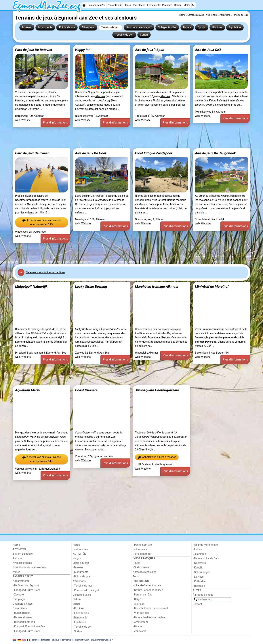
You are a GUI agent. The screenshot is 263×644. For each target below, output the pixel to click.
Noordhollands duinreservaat (30, 567)
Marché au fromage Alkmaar (157, 287)
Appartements (21, 581)
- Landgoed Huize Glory (26, 590)
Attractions (88, 27)
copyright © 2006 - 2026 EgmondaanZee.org (93, 640)
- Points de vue (81, 577)
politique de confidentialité (63, 640)
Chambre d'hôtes (23, 604)
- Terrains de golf (83, 627)
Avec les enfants (22, 563)
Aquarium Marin (27, 390)
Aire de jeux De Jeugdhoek (215, 153)
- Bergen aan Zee (143, 595)
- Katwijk (198, 568)
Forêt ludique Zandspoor (154, 153)
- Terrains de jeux (83, 586)
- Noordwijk (199, 563)
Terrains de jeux (111, 27)
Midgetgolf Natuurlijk (31, 287)
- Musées (78, 567)
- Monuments (81, 572)
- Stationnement (142, 567)
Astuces (18, 558)
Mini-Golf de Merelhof (212, 287)
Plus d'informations (56, 123)
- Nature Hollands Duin (206, 559)
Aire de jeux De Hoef (91, 153)
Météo (187, 5)
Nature (187, 27)
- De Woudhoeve (22, 617)
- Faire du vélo (81, 613)
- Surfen (77, 631)
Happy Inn (83, 50)
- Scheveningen (202, 572)
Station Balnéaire (23, 554)
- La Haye (198, 577)
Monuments (45, 27)
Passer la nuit (114, 5)
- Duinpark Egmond (24, 622)
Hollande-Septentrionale (147, 586)
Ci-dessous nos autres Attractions (45, 272)
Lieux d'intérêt (81, 563)
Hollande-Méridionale (205, 545)
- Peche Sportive (142, 545)
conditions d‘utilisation (41, 640)
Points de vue (67, 27)
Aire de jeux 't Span (150, 50)
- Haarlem (138, 627)
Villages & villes (167, 27)
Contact (197, 604)
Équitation (235, 27)
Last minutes (80, 549)
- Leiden (197, 549)
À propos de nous (203, 595)
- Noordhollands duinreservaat (150, 608)
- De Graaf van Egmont (26, 586)
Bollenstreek (200, 554)
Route (136, 563)
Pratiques (167, 5)
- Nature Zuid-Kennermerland (150, 617)
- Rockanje (199, 586)
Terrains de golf (124, 35)
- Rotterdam (200, 581)
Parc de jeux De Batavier (34, 50)
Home (16, 545)
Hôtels (77, 545)
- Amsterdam (140, 622)
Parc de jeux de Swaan (32, 153)
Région (178, 5)
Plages (127, 5)
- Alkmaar (138, 604)
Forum (137, 577)
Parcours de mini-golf (139, 27)
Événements (154, 5)
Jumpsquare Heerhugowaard (157, 390)
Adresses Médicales (145, 572)
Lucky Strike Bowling (91, 287)
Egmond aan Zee (97, 5)
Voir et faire (139, 5)
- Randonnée (80, 618)
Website (26, 120)
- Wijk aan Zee (141, 613)
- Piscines (79, 609)
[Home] (84, 5)
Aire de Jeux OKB (208, 50)
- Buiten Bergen (22, 613)
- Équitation (79, 622)
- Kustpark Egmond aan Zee (29, 627)
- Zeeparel (19, 595)
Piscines (217, 27)
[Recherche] (194, 5)
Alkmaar (22, 109)
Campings (19, 599)
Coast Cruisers (86, 390)
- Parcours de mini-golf (86, 590)
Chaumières (20, 608)
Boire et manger (142, 554)
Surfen (144, 35)
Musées (27, 27)
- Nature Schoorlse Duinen (148, 590)
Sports (202, 27)
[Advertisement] (122, 138)
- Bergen (138, 599)
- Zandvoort (139, 631)
